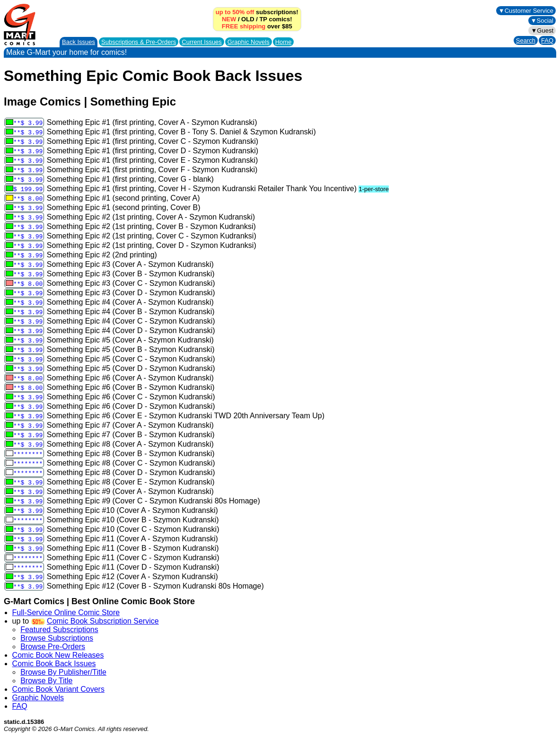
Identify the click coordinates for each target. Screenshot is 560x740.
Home (284, 42)
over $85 (257, 26)
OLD (248, 19)
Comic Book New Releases (58, 655)
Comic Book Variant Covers (58, 689)
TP (263, 19)
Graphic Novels (249, 42)
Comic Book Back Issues (54, 664)
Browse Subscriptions (57, 638)
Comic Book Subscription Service (103, 621)
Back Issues (79, 42)
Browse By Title (46, 681)
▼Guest (542, 31)
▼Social (542, 21)
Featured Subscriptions (59, 630)
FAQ (547, 40)
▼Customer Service (526, 11)
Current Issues (202, 42)
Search (526, 40)
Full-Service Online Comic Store (66, 612)
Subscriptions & (139, 42)
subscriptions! (257, 12)
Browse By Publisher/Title (63, 672)
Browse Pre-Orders (53, 647)
